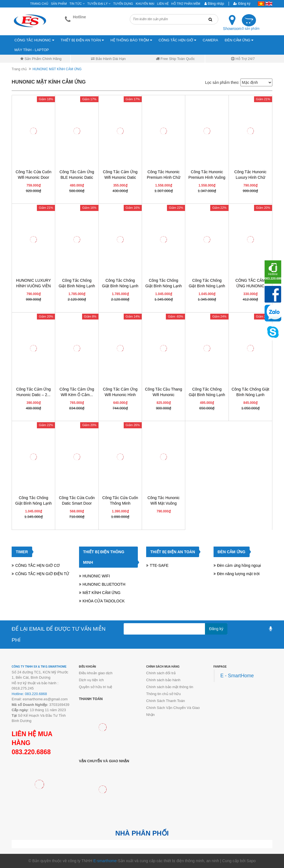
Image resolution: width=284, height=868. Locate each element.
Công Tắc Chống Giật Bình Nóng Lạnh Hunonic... (77, 286)
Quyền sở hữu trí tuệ (96, 687)
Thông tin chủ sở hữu (163, 694)
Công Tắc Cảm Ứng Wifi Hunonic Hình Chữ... (120, 395)
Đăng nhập (214, 4)
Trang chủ (19, 69)
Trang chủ (39, 4)
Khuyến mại (145, 4)
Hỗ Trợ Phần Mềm (186, 4)
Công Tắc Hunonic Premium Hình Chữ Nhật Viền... (164, 177)
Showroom (232, 29)
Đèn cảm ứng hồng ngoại (239, 565)
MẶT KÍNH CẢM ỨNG (102, 593)
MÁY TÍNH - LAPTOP (32, 50)
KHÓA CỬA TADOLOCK (104, 601)
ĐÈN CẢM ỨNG (239, 40)
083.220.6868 (31, 752)
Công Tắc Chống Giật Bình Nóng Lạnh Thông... (250, 395)
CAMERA (211, 40)
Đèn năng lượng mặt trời (238, 574)
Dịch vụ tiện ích (92, 680)
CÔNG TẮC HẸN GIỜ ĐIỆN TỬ (42, 574)
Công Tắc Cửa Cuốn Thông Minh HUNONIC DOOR (120, 503)
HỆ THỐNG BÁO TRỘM (131, 40)
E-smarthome (105, 861)
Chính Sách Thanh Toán (166, 701)
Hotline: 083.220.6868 (29, 694)
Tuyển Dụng (123, 4)
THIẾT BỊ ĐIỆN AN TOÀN (82, 40)
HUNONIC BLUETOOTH (104, 584)
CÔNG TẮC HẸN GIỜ (177, 40)
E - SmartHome (237, 676)
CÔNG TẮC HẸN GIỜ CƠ (37, 565)
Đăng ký (242, 4)
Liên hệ (163, 4)
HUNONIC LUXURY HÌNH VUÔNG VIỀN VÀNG (34, 286)
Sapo (251, 861)
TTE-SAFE (159, 565)
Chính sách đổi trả (161, 673)
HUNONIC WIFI (96, 576)
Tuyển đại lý (99, 4)
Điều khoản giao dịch (96, 673)
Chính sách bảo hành (163, 680)
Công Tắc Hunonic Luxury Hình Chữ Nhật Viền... (250, 177)
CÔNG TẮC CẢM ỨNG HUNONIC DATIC (250, 286)
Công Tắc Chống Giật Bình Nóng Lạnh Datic (207, 395)
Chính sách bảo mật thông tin (170, 687)
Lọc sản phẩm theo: (222, 82)
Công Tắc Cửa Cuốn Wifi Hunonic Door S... (33, 177)
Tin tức (77, 4)
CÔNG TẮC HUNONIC (34, 40)
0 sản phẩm (251, 29)
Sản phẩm (59, 4)
